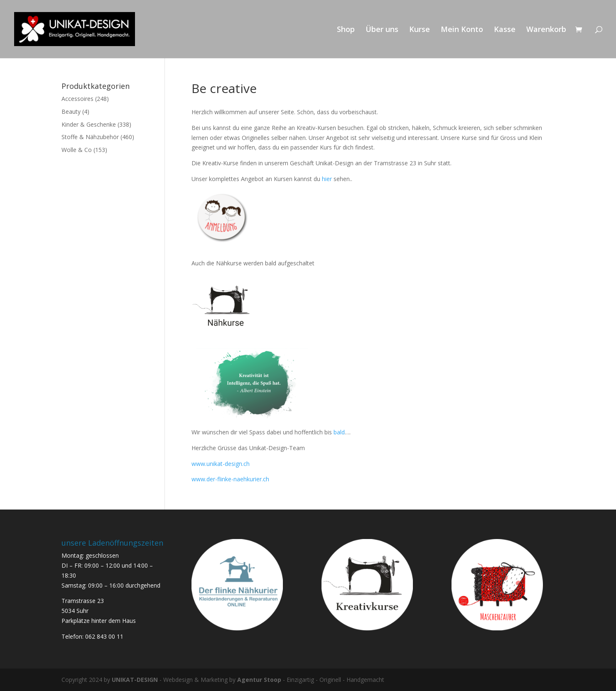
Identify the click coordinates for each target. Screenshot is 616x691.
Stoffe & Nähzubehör (90, 137)
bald (339, 432)
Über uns (382, 30)
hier (326, 179)
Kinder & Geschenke (89, 124)
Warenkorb (546, 30)
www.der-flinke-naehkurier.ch (230, 479)
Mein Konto (462, 30)
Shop (346, 30)
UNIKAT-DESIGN (135, 680)
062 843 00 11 (104, 636)
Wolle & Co (77, 150)
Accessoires (77, 99)
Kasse (505, 30)
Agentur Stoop (259, 680)
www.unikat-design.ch (221, 464)
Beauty (71, 111)
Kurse (420, 30)
